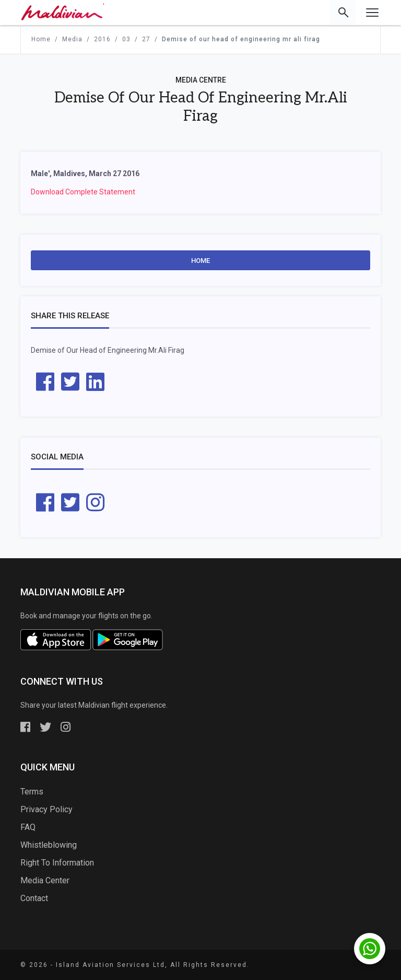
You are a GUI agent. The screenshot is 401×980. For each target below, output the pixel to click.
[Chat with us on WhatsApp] (370, 949)
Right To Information (57, 863)
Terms (32, 792)
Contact (34, 898)
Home (200, 261)
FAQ (28, 827)
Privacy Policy (46, 809)
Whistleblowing (49, 845)
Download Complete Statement (83, 192)
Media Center (45, 880)
